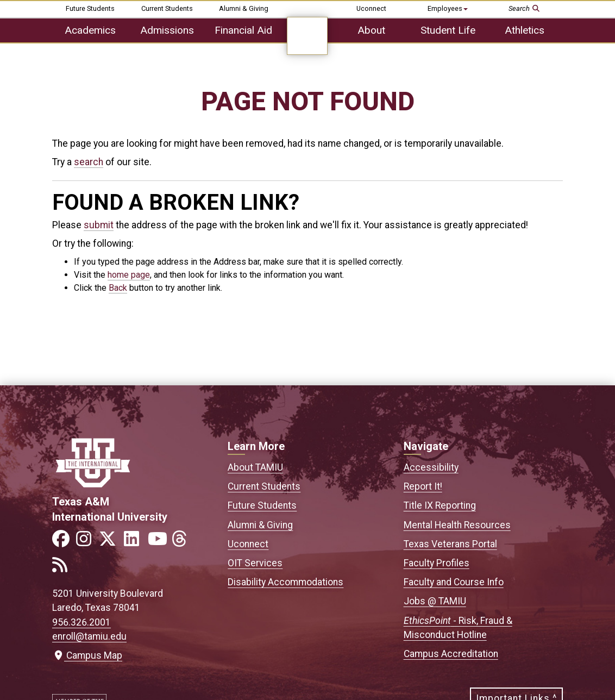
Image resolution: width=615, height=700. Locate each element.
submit (99, 225)
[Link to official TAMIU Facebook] (63, 542)
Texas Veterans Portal (450, 544)
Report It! (423, 486)
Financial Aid (243, 30)
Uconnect (371, 8)
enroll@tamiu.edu (89, 636)
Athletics (525, 30)
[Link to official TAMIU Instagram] (87, 542)
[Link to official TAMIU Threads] (183, 542)
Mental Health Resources (457, 525)
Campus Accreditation (451, 654)
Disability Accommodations (285, 582)
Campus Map (87, 655)
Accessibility (431, 467)
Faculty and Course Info (454, 582)
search (89, 162)
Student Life (448, 30)
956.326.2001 (81, 622)
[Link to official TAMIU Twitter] (111, 542)
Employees (448, 8)
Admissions (167, 30)
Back (118, 288)
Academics (90, 30)
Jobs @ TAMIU (435, 601)
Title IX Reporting (440, 505)
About (371, 30)
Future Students (90, 8)
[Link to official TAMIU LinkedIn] (135, 542)
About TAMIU (255, 467)
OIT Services (255, 563)
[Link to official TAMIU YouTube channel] (159, 542)
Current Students (167, 8)
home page (129, 275)
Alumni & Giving (244, 8)
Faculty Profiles (437, 563)
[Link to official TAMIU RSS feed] (63, 568)
